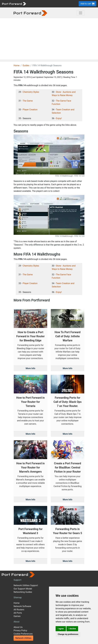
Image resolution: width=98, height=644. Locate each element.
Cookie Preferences (23, 634)
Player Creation (30, 110)
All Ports (18, 613)
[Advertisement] (49, 39)
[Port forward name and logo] (14, 4)
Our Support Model (23, 589)
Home (17, 65)
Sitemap (18, 597)
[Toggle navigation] (81, 13)
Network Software (22, 606)
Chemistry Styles (31, 92)
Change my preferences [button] (68, 634)
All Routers (19, 610)
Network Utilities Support (26, 585)
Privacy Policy (20, 630)
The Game (28, 101)
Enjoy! (59, 118)
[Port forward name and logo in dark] (30, 13)
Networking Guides (23, 592)
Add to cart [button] (88, 4)
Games (17, 616)
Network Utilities (23, 638)
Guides (26, 65)
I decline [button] (72, 629)
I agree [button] (61, 629)
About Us (18, 627)
